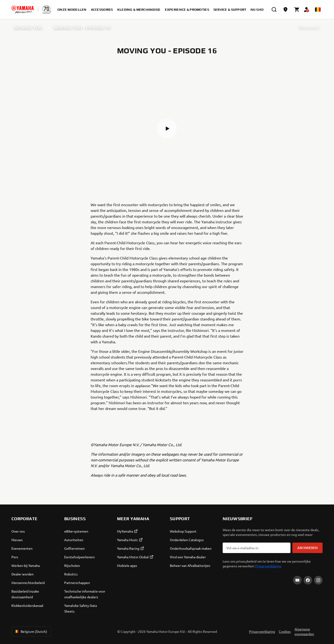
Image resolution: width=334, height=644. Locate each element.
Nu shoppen (262, 10)
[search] (274, 10)
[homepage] (23, 10)
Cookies (285, 631)
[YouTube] (297, 580)
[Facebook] (308, 580)
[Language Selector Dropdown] (318, 10)
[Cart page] (297, 10)
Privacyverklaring (268, 566)
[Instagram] (318, 580)
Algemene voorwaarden (304, 631)
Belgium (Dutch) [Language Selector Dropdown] (30, 631)
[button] (167, 129)
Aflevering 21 (309, 27)
